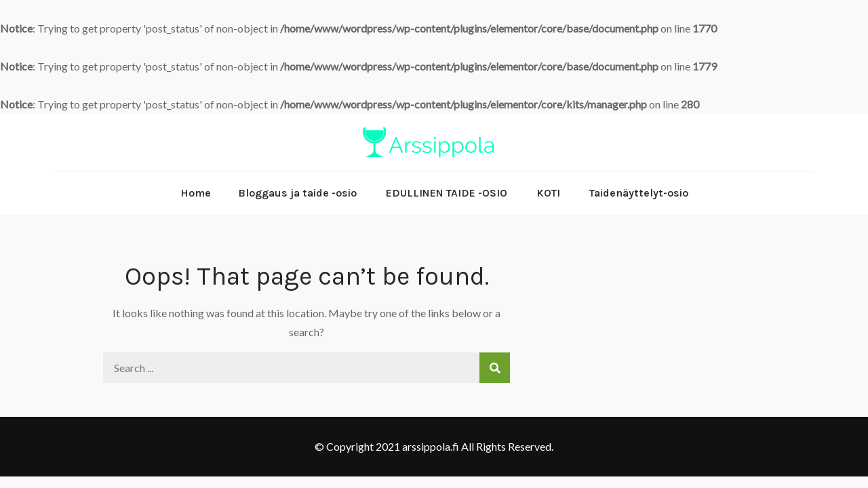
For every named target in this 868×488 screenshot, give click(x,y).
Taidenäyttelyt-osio (639, 193)
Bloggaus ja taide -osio (297, 193)
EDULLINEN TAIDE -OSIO (447, 193)
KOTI (548, 193)
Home (196, 193)
